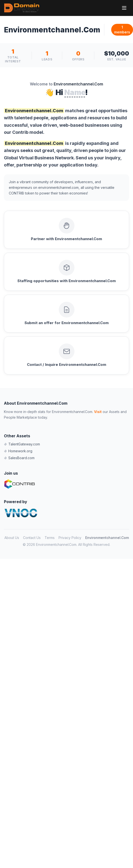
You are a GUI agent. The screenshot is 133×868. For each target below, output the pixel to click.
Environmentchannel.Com (107, 538)
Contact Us (32, 538)
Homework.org (18, 451)
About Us (12, 538)
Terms (50, 538)
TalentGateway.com (22, 444)
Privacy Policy (70, 538)
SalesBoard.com (19, 458)
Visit (98, 412)
